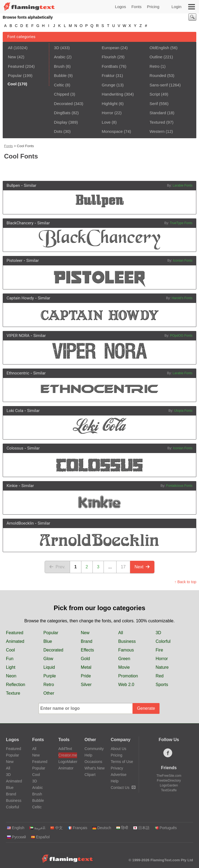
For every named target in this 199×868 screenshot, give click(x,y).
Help (89, 755)
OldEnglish (159, 48)
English (16, 828)
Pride (86, 676)
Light (11, 667)
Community (94, 749)
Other (49, 693)
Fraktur (108, 75)
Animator (66, 768)
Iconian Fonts (183, 261)
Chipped (62, 94)
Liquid (49, 667)
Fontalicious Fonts (179, 486)
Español (40, 837)
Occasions (93, 762)
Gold (85, 659)
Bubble (60, 75)
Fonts (137, 7)
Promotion (128, 676)
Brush (59, 66)
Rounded (158, 75)
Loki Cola (15, 411)
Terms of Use (122, 762)
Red (160, 676)
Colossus (15, 448)
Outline (156, 57)
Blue (48, 641)
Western (157, 131)
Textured (157, 122)
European (110, 48)
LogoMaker (68, 762)
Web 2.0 (126, 685)
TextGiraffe (169, 790)
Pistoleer (14, 261)
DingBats (62, 113)
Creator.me (68, 755)
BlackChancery (20, 223)
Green (124, 659)
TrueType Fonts (181, 223)
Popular (15, 75)
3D (57, 48)
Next (142, 567)
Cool (10, 650)
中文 (56, 828)
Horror (107, 113)
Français (77, 828)
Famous (126, 650)
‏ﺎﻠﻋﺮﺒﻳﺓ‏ (37, 828)
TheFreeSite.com (169, 776)
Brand (87, 641)
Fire (160, 650)
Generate (146, 708)
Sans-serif (159, 85)
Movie (124, 667)
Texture (13, 693)
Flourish (109, 57)
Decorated (63, 104)
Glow (48, 659)
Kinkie (12, 486)
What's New (95, 768)
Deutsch (102, 828)
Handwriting (112, 94)
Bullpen (13, 185)
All (10, 48)
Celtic (59, 85)
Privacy (117, 768)
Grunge (108, 85)
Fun (10, 659)
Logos (120, 7)
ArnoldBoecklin (20, 523)
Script (155, 94)
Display (61, 122)
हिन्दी (122, 828)
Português (166, 828)
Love (106, 122)
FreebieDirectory (169, 781)
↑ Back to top (185, 582)
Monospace (112, 131)
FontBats (110, 66)
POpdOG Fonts (181, 336)
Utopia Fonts (183, 411)
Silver (86, 685)
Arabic (60, 57)
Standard (158, 113)
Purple (49, 676)
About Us (118, 749)
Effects (87, 650)
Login (176, 7)
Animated (15, 641)
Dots (58, 131)
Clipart (90, 775)
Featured (16, 66)
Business (127, 641)
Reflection (16, 685)
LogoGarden (169, 785)
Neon (11, 676)
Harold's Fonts (182, 298)
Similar (30, 185)
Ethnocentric (18, 373)
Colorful (163, 641)
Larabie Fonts (182, 185)
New (12, 57)
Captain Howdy (20, 298)
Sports (162, 685)
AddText (65, 749)
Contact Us (123, 788)
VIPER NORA (18, 336)
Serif (154, 104)
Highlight (110, 104)
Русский (16, 837)
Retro (155, 66)
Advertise (118, 775)
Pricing (153, 7)
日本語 (141, 828)
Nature (162, 667)
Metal (86, 667)
